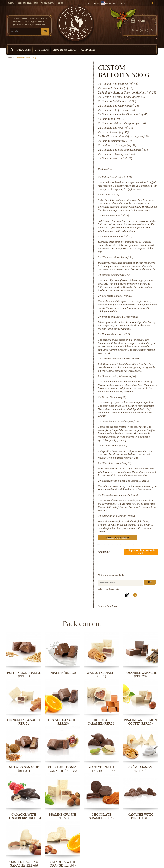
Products (24, 50)
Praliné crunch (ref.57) (115, 446)
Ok (150, 582)
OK (45, 31)
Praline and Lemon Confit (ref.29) (121, 317)
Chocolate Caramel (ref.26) (117, 296)
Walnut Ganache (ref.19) (115, 215)
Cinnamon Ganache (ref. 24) (118, 257)
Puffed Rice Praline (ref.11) (117, 177)
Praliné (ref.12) (110, 194)
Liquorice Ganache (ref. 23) (117, 236)
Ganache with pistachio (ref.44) (119, 376)
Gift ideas (42, 50)
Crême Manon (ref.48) (114, 397)
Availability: (104, 552)
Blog (61, 3)
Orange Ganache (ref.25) (116, 275)
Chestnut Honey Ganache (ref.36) (120, 358)
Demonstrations (28, 3)
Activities (88, 50)
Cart (142, 21)
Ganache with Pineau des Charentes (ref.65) (126, 481)
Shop (11, 3)
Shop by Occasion (65, 50)
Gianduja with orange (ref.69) (118, 516)
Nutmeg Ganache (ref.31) (116, 334)
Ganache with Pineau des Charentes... (140, 818)
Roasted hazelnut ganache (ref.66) (121, 495)
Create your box (144, 46)
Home (9, 58)
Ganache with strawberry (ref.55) (120, 421)
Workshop (48, 3)
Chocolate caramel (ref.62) (117, 463)
